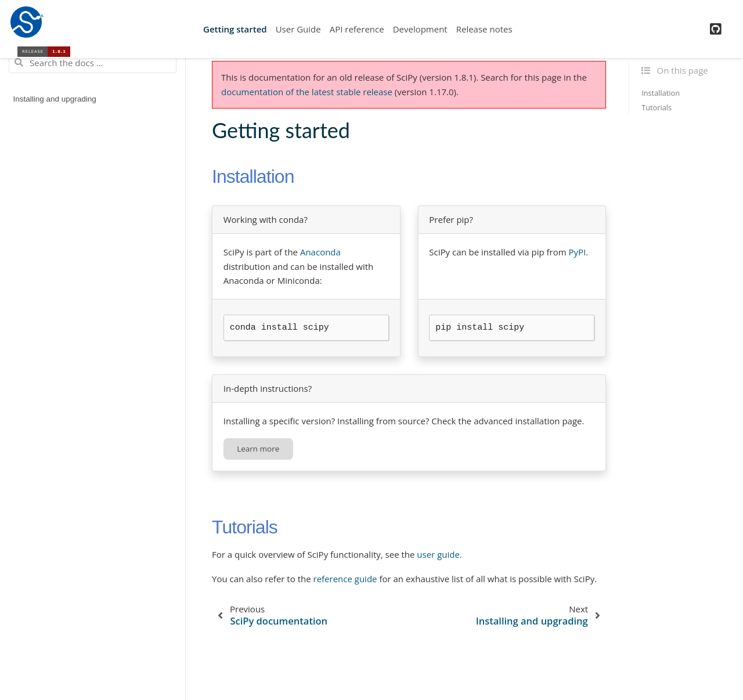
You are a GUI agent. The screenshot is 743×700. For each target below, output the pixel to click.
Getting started (235, 29)
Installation (661, 93)
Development (420, 29)
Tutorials (657, 107)
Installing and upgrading (55, 99)
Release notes (484, 29)
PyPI (578, 252)
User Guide (298, 29)
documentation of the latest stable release (307, 92)
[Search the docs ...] (93, 63)
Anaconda (320, 252)
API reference (357, 29)
